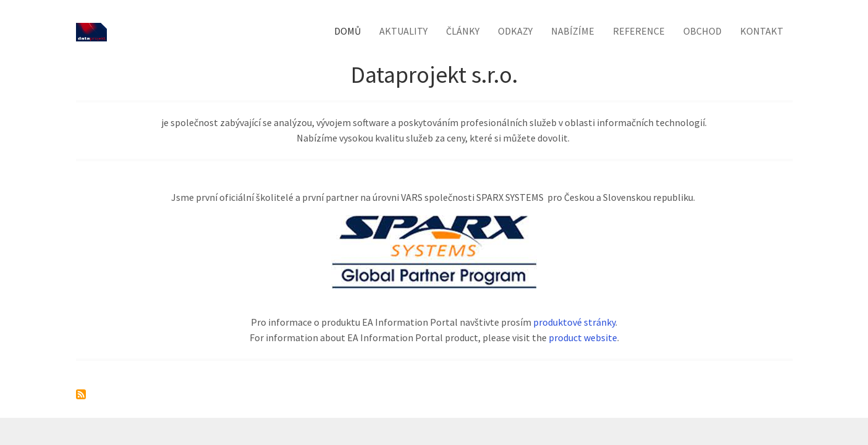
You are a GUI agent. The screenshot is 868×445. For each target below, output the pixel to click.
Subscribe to (81, 394)
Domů (348, 31)
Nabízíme (573, 31)
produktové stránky (574, 322)
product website (583, 337)
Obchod (702, 31)
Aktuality (403, 31)
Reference (639, 31)
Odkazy (515, 31)
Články (463, 31)
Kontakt (762, 31)
